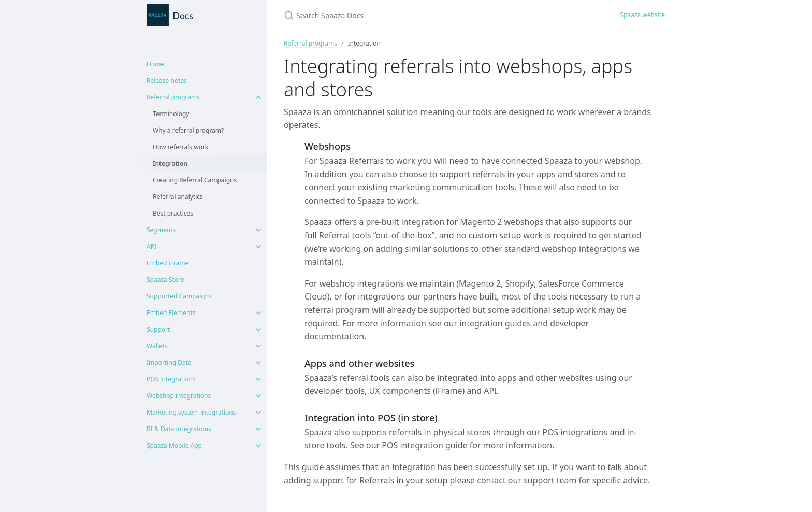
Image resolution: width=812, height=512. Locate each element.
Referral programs (173, 97)
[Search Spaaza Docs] (406, 15)
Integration (170, 163)
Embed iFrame (168, 263)
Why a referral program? (188, 130)
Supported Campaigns (179, 296)
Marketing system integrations (191, 412)
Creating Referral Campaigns (195, 180)
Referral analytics (178, 197)
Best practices (173, 213)
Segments (161, 230)
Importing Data (169, 362)
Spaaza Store (165, 280)
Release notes (167, 81)
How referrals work (180, 147)
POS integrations (171, 379)
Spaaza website (643, 15)
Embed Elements (171, 313)
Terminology (171, 114)
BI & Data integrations (179, 429)
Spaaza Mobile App (174, 445)
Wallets (157, 346)
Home (155, 64)
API (151, 246)
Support (158, 329)
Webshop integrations (179, 396)
